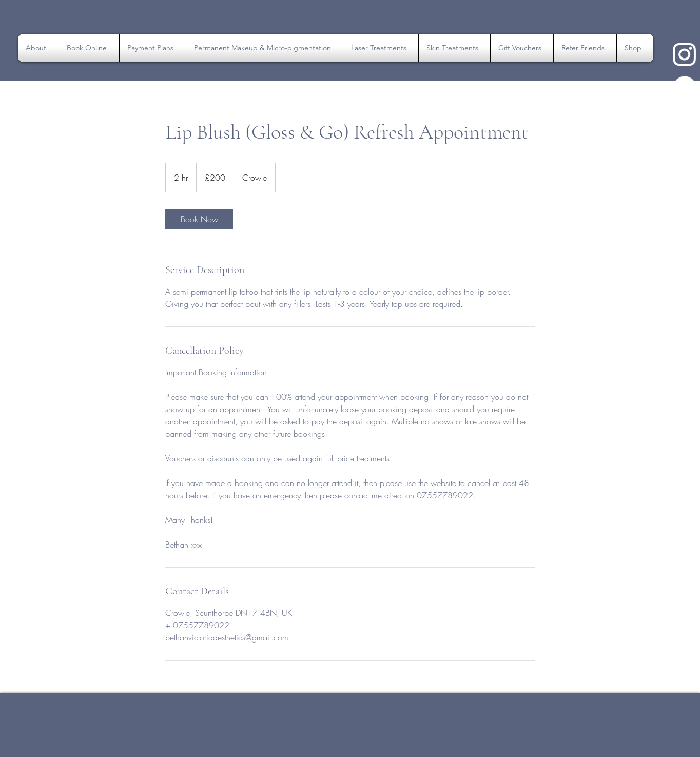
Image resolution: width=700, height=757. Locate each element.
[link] (199, 219)
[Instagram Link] (685, 54)
